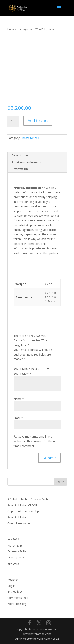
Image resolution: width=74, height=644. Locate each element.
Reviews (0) (20, 169)
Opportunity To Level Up (23, 511)
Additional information (28, 162)
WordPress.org (17, 604)
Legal (56, 639)
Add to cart (38, 121)
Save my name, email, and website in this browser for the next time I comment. (36, 441)
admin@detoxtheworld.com (32, 639)
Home (11, 29)
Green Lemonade (19, 523)
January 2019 (16, 557)
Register (13, 580)
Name (19, 399)
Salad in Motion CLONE (22, 505)
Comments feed (18, 598)
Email (18, 418)
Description (20, 155)
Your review (22, 373)
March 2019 (15, 545)
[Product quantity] (13, 121)
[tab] (37, 155)
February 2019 (17, 551)
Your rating (22, 369)
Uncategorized (25, 29)
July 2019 (13, 539)
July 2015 (13, 563)
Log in (11, 586)
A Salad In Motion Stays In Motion (29, 499)
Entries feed (15, 592)
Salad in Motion (17, 517)
